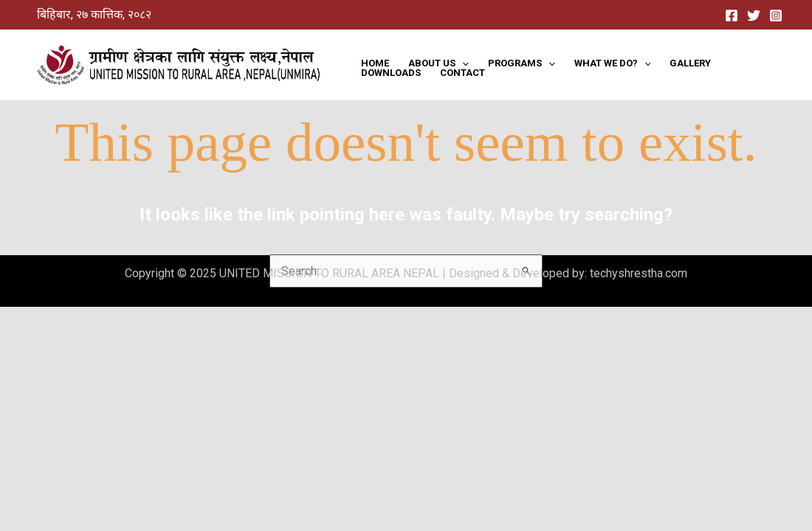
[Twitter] (754, 15)
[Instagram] (776, 15)
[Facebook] (732, 15)
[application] (462, 63)
